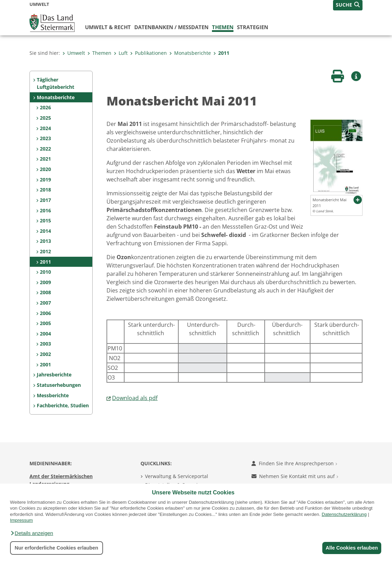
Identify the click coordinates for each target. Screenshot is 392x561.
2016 (45, 210)
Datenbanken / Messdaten (171, 27)
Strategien (253, 27)
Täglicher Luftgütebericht (56, 83)
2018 (45, 190)
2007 (45, 303)
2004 (45, 334)
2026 (45, 107)
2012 (45, 251)
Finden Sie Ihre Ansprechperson (294, 463)
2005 (45, 323)
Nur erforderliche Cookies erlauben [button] (56, 548)
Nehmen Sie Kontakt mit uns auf (295, 476)
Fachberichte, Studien (63, 405)
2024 (45, 128)
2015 (45, 220)
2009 (45, 282)
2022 (45, 149)
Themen (223, 27)
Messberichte (53, 395)
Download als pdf (135, 398)
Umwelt (74, 53)
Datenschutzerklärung (344, 514)
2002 (45, 354)
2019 (45, 180)
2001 (45, 364)
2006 (45, 313)
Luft (121, 53)
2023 (45, 138)
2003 (45, 344)
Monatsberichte (190, 53)
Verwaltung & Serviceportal (177, 476)
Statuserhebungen (59, 385)
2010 (45, 272)
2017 (45, 200)
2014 (45, 231)
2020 (45, 169)
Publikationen (148, 53)
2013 (45, 241)
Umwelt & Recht (108, 27)
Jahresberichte (54, 375)
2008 (45, 292)
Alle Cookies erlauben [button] (351, 548)
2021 (45, 159)
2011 (221, 53)
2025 (45, 118)
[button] (32, 533)
